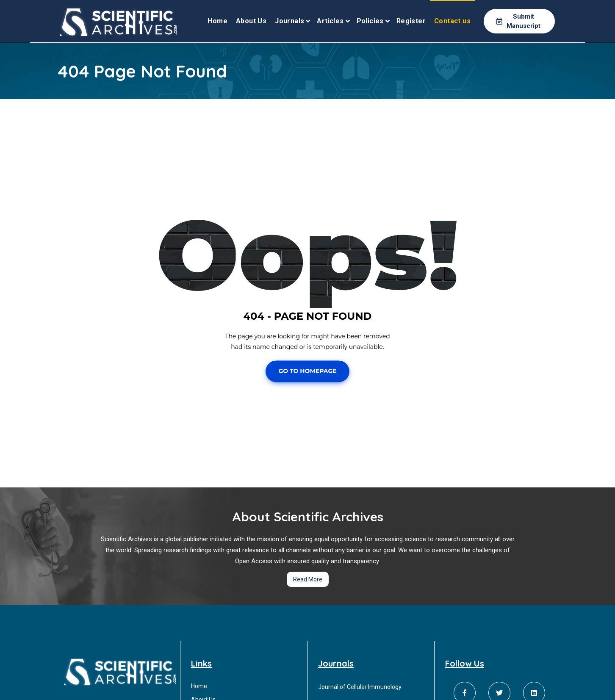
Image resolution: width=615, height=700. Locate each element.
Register (411, 21)
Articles (330, 21)
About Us (251, 21)
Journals (289, 21)
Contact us (452, 21)
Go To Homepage (307, 371)
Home (217, 21)
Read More (308, 579)
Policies (370, 21)
